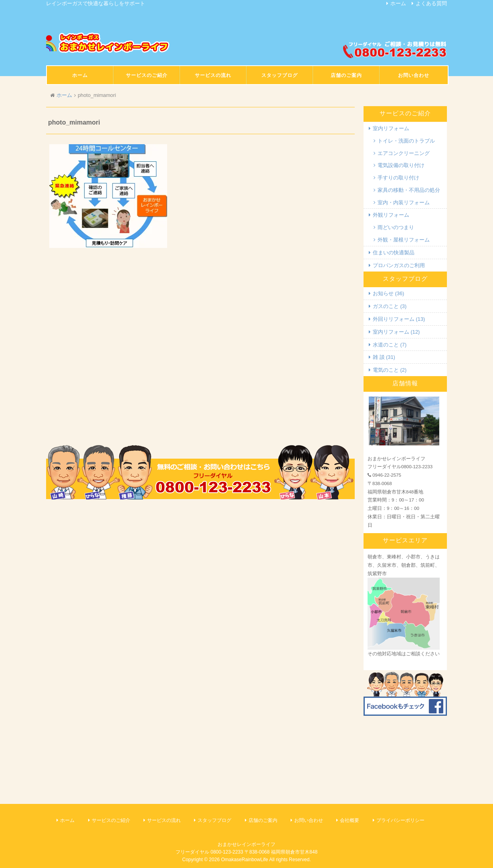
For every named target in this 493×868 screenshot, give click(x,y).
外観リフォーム (391, 215)
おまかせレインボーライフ (246, 844)
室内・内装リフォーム (404, 202)
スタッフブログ (214, 820)
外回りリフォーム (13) (399, 319)
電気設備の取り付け (401, 165)
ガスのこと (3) (390, 306)
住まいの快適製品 (394, 253)
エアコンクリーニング (404, 153)
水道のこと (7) (390, 345)
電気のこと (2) (390, 370)
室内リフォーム (391, 128)
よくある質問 (431, 3)
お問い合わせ (309, 820)
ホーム (398, 3)
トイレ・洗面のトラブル (406, 141)
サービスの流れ (164, 820)
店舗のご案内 (263, 820)
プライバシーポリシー (400, 820)
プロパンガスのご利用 (399, 265)
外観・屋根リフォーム (404, 240)
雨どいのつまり (396, 227)
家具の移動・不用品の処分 (409, 190)
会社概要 (350, 820)
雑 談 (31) (384, 357)
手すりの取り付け (398, 178)
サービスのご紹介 (111, 820)
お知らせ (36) (388, 293)
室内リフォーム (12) (396, 332)
